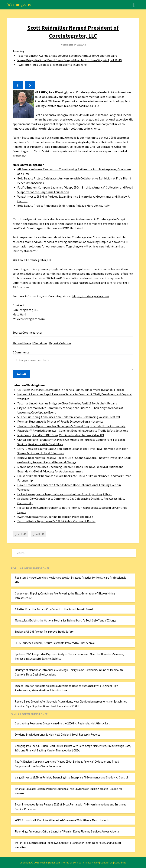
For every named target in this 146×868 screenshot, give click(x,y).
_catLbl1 (39, 534)
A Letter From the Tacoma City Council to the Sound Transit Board (54, 609)
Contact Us (107, 863)
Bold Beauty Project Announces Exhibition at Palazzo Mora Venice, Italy (63, 206)
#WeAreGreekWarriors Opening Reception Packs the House (55, 517)
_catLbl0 (20, 534)
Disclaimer (40, 343)
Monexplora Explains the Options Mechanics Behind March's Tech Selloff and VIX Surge (66, 620)
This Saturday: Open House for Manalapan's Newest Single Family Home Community (71, 426)
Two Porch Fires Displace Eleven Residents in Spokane (52, 65)
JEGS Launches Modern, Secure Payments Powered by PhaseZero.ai (55, 643)
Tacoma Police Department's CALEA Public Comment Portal (56, 521)
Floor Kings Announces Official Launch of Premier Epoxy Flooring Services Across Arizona (67, 831)
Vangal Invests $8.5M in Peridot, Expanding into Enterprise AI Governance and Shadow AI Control (71, 777)
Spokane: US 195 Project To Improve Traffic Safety (44, 632)
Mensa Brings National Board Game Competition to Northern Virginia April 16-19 (70, 60)
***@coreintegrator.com (29, 319)
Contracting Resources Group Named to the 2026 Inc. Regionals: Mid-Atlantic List (62, 723)
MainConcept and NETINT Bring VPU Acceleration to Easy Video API (61, 435)
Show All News (22, 343)
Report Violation (60, 343)
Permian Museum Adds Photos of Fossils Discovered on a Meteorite (60, 421)
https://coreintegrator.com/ (91, 296)
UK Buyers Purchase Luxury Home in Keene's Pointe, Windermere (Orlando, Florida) (71, 390)
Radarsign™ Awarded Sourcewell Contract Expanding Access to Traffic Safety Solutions (73, 431)
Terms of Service (72, 863)
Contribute (120, 863)
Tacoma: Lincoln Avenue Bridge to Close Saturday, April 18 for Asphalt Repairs (67, 56)
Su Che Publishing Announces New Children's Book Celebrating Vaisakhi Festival (69, 417)
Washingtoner (20, 4)
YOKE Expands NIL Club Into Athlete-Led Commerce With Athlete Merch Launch (62, 820)
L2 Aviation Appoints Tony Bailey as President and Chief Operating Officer (65, 494)
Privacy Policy (91, 863)
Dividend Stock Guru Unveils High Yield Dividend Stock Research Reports (58, 735)
